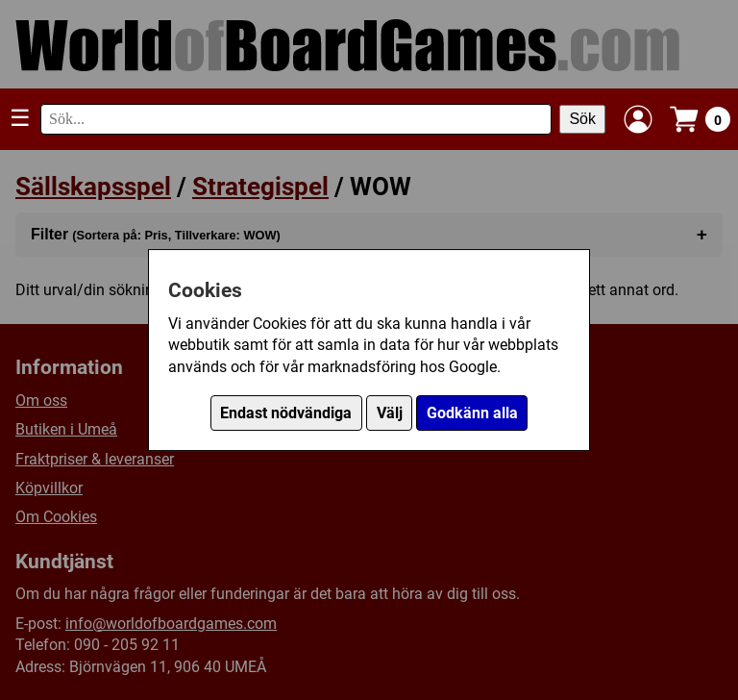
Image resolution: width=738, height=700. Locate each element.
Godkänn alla (472, 413)
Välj (390, 413)
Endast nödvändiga (286, 413)
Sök (582, 119)
